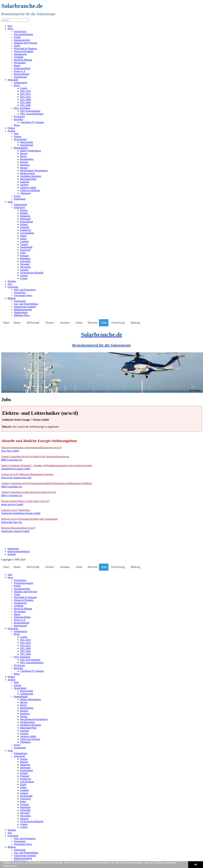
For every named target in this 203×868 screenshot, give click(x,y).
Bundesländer (21, 148)
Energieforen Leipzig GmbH (47, 467)
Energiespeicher (22, 40)
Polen (23, 253)
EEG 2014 (25, 94)
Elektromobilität (22, 68)
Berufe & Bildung (23, 60)
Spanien (24, 270)
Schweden (25, 261)
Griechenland (27, 233)
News (10, 29)
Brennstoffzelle (22, 74)
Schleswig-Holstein (30, 190)
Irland (23, 236)
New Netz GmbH (32, 449)
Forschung (13, 287)
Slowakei (25, 264)
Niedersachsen (28, 173)
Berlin (23, 156)
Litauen (24, 244)
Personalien (20, 63)
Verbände (19, 57)
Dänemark (25, 219)
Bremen (24, 162)
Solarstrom (19, 207)
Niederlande (26, 247)
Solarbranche (20, 83)
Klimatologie (20, 205)
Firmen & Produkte (24, 51)
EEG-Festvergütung (30, 111)
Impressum (13, 549)
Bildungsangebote (23, 310)
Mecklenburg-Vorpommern (34, 170)
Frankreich (26, 230)
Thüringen (25, 193)
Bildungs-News (22, 315)
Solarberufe (20, 301)
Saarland (25, 182)
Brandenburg (27, 159)
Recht (17, 85)
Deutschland (20, 139)
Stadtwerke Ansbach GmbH (18, 530)
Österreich (25, 250)
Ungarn (24, 275)
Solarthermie (27, 145)
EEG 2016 (25, 91)
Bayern (24, 153)
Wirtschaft (13, 80)
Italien (23, 239)
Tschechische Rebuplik (32, 273)
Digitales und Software (26, 43)
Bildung (12, 298)
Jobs (10, 284)
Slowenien (26, 267)
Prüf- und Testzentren (25, 290)
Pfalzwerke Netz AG (30, 521)
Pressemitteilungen (23, 34)
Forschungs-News (23, 295)
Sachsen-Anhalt (28, 188)
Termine (12, 281)
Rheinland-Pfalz (28, 179)
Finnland (25, 227)
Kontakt (12, 554)
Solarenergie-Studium (25, 307)
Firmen (11, 128)
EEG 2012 (25, 97)
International (20, 77)
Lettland (24, 241)
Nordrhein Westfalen (31, 176)
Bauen (17, 66)
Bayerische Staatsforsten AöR (27, 476)
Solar (10, 202)
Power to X (20, 71)
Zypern (24, 278)
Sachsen (24, 185)
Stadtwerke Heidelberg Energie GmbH (21, 512)
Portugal (24, 256)
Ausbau (11, 131)
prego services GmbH (26, 503)
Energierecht (20, 54)
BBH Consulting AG (35, 458)
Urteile (24, 88)
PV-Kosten (19, 117)
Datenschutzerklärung (19, 551)
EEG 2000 (25, 105)
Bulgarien (25, 216)
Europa (17, 136)
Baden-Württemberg (30, 151)
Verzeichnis (20, 293)
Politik (17, 37)
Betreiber (19, 119)
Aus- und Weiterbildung (26, 304)
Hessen (24, 168)
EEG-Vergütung (22, 108)
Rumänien (25, 258)
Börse (17, 125)
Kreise (17, 196)
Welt (16, 134)
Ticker (17, 46)
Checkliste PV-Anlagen (32, 122)
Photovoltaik (27, 142)
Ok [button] (196, 865)
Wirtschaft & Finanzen (25, 48)
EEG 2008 (25, 100)
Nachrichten (20, 31)
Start (10, 26)
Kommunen (20, 199)
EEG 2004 (25, 102)
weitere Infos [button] (10, 866)
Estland (24, 224)
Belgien (24, 213)
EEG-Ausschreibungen (32, 114)
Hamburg (25, 165)
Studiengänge (21, 312)
